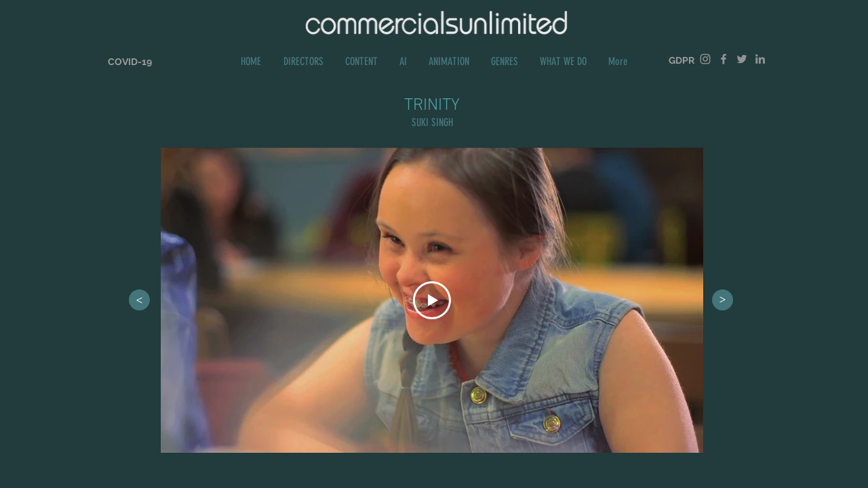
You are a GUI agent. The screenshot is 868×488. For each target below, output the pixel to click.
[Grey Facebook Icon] (724, 59)
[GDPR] (682, 61)
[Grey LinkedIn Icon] (760, 59)
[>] (139, 300)
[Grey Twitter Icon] (742, 59)
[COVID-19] (130, 62)
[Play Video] (432, 300)
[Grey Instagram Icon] (705, 59)
